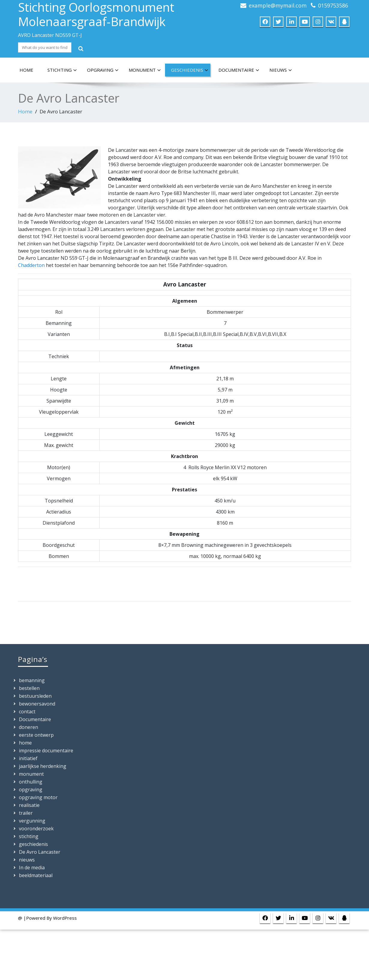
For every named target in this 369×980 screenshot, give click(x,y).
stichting (62, 70)
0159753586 (333, 5)
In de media (32, 868)
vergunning (32, 821)
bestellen (29, 688)
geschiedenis (190, 70)
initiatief (28, 758)
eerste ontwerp (36, 735)
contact (27, 712)
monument (145, 70)
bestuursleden (35, 696)
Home (25, 111)
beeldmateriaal (36, 875)
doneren (28, 727)
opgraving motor (38, 797)
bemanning (32, 680)
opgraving (103, 70)
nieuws (281, 70)
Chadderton (31, 265)
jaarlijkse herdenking (43, 766)
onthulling (31, 782)
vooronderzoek (36, 829)
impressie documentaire (46, 751)
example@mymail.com (278, 5)
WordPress (65, 918)
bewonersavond (37, 704)
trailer (26, 813)
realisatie (29, 805)
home (26, 70)
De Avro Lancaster (40, 852)
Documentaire (239, 70)
